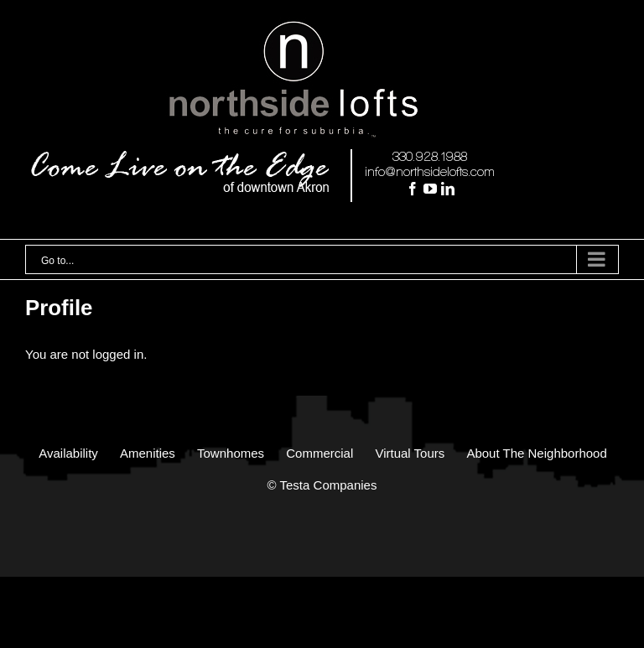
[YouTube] (430, 189)
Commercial (319, 453)
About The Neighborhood (536, 453)
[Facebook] (413, 189)
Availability (68, 453)
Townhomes (231, 453)
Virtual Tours (410, 453)
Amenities (148, 453)
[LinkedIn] (448, 189)
